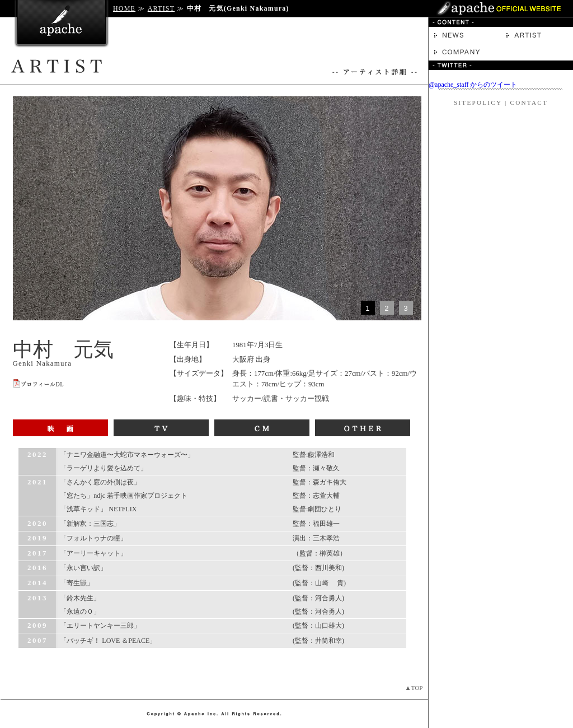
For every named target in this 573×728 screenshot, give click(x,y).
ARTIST (161, 8)
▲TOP (414, 688)
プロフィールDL (39, 384)
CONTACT (529, 102)
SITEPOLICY (478, 102)
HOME (124, 8)
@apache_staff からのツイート (473, 85)
